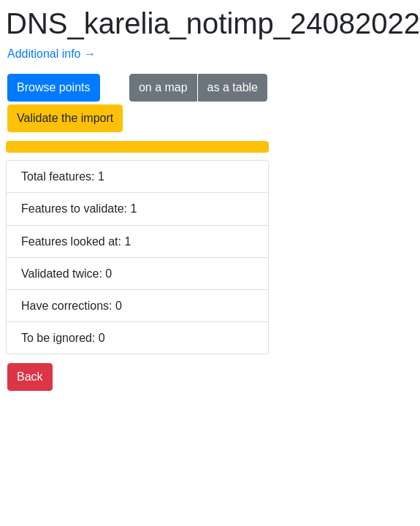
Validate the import (65, 118)
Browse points (54, 87)
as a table (233, 87)
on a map (163, 87)
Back (30, 377)
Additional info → (51, 54)
